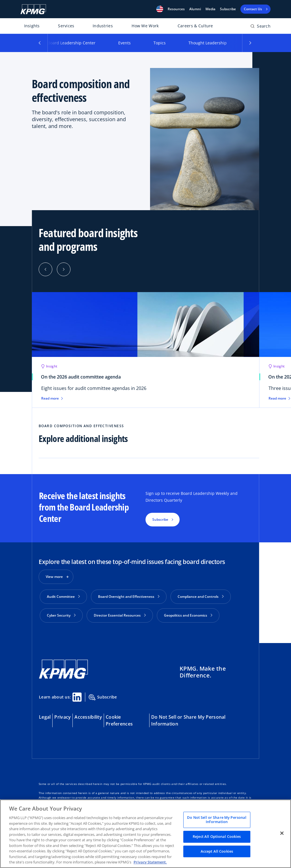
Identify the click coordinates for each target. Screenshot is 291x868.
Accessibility (88, 715)
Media (210, 9)
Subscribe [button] (160, 519)
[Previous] (45, 269)
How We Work (145, 26)
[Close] (282, 833)
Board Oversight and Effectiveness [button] (129, 597)
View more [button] (54, 577)
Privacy (63, 715)
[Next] (64, 269)
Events (124, 43)
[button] (160, 9)
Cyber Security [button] (61, 615)
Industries (103, 26)
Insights (32, 26)
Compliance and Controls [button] (201, 597)
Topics (160, 43)
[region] (145, 834)
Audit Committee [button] (63, 597)
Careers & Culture (195, 26)
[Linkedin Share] (77, 695)
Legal (45, 715)
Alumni (195, 9)
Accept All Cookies (217, 851)
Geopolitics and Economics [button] (188, 615)
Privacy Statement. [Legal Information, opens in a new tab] (150, 862)
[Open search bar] (260, 27)
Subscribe (228, 9)
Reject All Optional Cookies (217, 836)
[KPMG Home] (33, 9)
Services (66, 26)
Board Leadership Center (72, 43)
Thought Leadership (208, 43)
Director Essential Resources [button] (120, 615)
